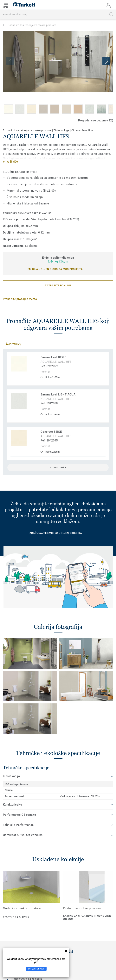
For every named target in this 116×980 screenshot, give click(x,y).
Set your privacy (36, 969)
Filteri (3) (14, 344)
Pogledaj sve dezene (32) (96, 120)
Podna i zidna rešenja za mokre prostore (32, 25)
